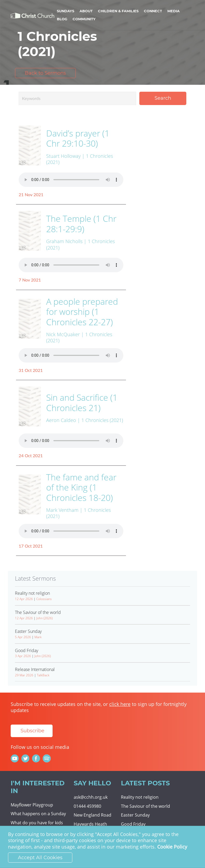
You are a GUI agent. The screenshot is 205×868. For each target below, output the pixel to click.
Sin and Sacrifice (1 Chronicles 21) (82, 402)
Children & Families (118, 11)
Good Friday (133, 824)
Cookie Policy (172, 847)
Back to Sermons (45, 73)
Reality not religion (140, 797)
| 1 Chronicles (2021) (100, 420)
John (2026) (44, 618)
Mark (38, 637)
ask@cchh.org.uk (91, 797)
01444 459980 (87, 806)
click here (120, 704)
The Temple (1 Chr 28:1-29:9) (81, 224)
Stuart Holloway (63, 156)
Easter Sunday (135, 815)
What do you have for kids (37, 823)
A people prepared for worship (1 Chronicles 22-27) (82, 312)
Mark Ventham (62, 510)
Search (163, 98)
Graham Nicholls (64, 241)
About (86, 11)
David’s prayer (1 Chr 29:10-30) (78, 138)
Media (174, 11)
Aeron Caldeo (61, 420)
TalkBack (43, 675)
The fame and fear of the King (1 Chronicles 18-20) (81, 487)
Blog (62, 19)
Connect (153, 11)
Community (84, 19)
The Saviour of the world (145, 806)
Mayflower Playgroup (32, 805)
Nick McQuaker (63, 334)
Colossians (44, 599)
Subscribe (32, 731)
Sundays (66, 11)
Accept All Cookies (40, 858)
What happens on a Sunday (38, 814)
